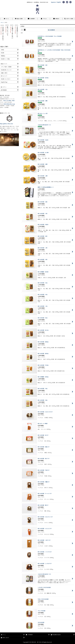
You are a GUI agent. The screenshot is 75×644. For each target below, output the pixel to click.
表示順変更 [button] (51, 30)
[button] (69, 19)
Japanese (53, 2)
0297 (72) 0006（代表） (9, 101)
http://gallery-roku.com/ (7, 124)
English (59, 2)
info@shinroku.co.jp (9, 104)
